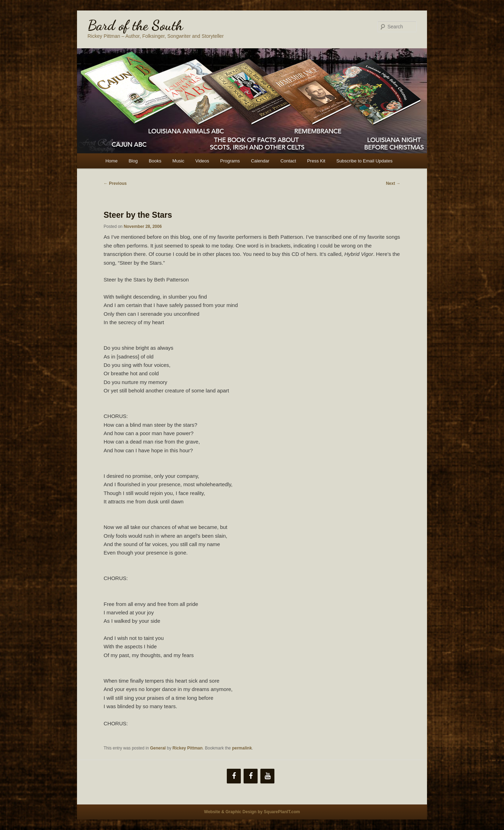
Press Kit (316, 161)
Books (155, 161)
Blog (133, 161)
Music (178, 161)
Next (393, 183)
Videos (202, 161)
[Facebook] (234, 776)
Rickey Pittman (188, 748)
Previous (115, 183)
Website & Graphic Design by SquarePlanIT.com (252, 812)
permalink (242, 748)
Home (111, 161)
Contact (288, 161)
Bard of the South (135, 25)
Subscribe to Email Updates (364, 161)
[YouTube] (267, 776)
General (158, 748)
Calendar (260, 161)
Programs (230, 161)
